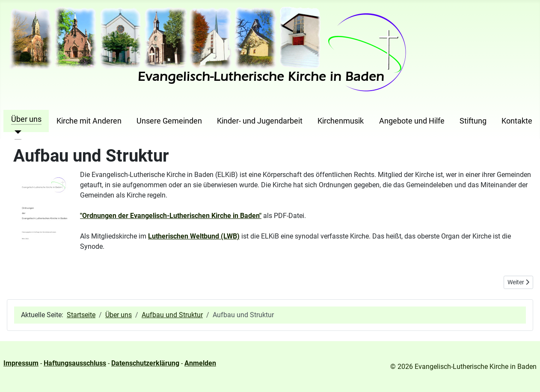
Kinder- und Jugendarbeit (260, 121)
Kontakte (517, 121)
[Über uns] (16, 132)
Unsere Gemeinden (169, 121)
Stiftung (473, 121)
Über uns (26, 119)
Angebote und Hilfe (412, 121)
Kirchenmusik (341, 121)
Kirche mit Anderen (89, 121)
